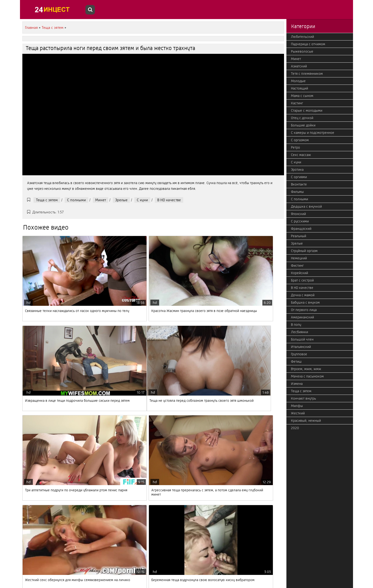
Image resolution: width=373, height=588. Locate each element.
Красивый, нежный (306, 421)
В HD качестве (169, 200)
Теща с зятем (47, 200)
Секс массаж (301, 155)
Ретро (295, 147)
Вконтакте (299, 184)
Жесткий (298, 413)
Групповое (299, 354)
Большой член (302, 339)
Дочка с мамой (303, 295)
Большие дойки (303, 125)
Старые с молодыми (307, 111)
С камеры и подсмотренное (313, 133)
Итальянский (301, 347)
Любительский (302, 37)
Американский (302, 317)
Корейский (299, 273)
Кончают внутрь (303, 398)
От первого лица (304, 310)
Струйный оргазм (304, 251)
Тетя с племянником (307, 74)
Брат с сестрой (302, 280)
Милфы (297, 406)
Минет (101, 200)
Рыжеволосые (302, 51)
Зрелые (121, 200)
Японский (298, 214)
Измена (297, 384)
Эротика (297, 170)
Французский (301, 229)
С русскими (300, 221)
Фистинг (297, 266)
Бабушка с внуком (305, 302)
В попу (296, 325)
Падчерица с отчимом (308, 44)
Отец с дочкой (302, 118)
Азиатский (299, 66)
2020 (295, 428)
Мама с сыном (302, 96)
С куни (142, 200)
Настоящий (299, 88)
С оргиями (299, 177)
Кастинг (297, 103)
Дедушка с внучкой (306, 206)
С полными (76, 200)
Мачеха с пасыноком (307, 376)
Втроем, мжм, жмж (306, 369)
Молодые (298, 81)
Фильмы (297, 192)
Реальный (299, 236)
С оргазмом (300, 140)
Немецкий (299, 258)
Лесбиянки (299, 332)
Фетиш (296, 362)
